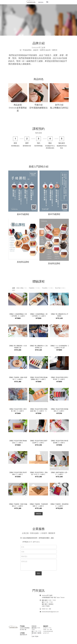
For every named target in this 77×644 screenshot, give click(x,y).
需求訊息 (24, 561)
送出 (39, 573)
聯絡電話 (24, 556)
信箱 (23, 552)
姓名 (23, 547)
